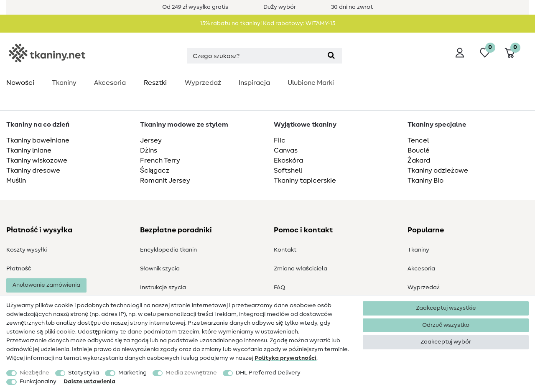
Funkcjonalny (38, 382)
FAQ (279, 288)
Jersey (151, 140)
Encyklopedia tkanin (168, 250)
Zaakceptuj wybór (446, 342)
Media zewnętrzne (191, 373)
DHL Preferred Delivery (268, 373)
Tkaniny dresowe (33, 171)
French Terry (160, 160)
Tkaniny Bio (425, 181)
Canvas (286, 150)
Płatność (19, 269)
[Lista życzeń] (485, 53)
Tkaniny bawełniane (38, 140)
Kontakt (285, 250)
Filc (280, 140)
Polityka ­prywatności (285, 358)
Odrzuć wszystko (446, 325)
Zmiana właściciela (301, 269)
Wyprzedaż (203, 83)
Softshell (288, 171)
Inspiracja (254, 83)
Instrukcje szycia (163, 288)
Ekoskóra (288, 160)
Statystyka (84, 373)
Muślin (16, 181)
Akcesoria (110, 83)
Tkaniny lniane (29, 150)
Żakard (419, 160)
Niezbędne (34, 373)
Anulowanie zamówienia (46, 285)
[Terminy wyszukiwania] (254, 56)
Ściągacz (155, 171)
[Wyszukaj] (331, 56)
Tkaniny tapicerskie (305, 181)
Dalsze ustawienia (89, 382)
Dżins (149, 150)
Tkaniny (64, 83)
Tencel (418, 140)
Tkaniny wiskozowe (37, 160)
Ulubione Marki (311, 83)
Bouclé (419, 150)
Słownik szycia (160, 269)
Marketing (132, 373)
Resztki (155, 83)
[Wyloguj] (460, 53)
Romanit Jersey (165, 181)
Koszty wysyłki (27, 250)
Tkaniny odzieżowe (438, 171)
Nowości (20, 83)
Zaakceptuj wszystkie (446, 308)
